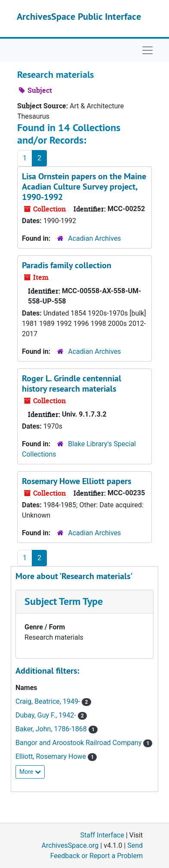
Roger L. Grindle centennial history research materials (72, 383)
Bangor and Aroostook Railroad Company (79, 743)
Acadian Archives (94, 238)
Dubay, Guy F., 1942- (47, 715)
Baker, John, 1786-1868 (52, 729)
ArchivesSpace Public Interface (79, 16)
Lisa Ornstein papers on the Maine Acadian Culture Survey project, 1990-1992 (84, 187)
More (30, 772)
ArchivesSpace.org (70, 845)
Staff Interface (102, 835)
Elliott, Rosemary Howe (52, 756)
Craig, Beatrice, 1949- (49, 701)
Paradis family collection (67, 265)
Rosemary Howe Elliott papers (77, 481)
